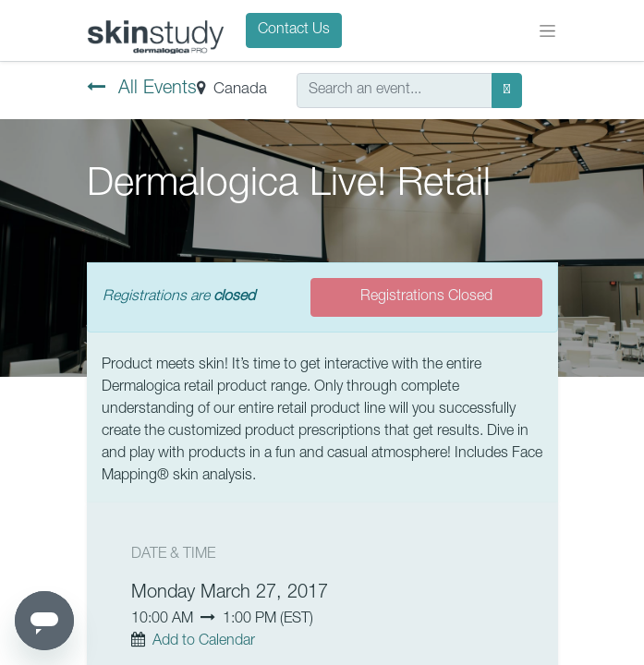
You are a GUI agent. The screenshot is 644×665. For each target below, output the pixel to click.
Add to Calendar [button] (204, 642)
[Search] (507, 91)
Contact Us (294, 30)
